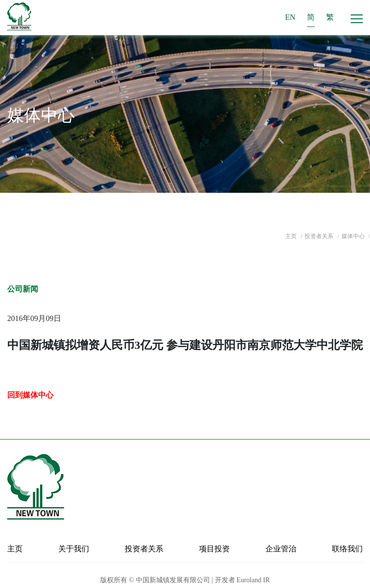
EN (290, 17)
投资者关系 (320, 236)
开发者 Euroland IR (242, 580)
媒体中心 (354, 236)
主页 (292, 236)
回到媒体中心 (30, 395)
